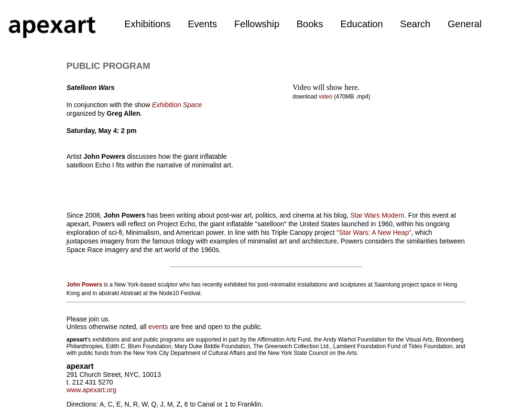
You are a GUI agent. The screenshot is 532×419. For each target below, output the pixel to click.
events (158, 327)
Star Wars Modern (377, 215)
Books (310, 24)
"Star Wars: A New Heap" (374, 232)
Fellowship (257, 24)
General (464, 24)
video (326, 97)
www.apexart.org (91, 390)
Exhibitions (147, 24)
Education (362, 24)
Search (415, 24)
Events (202, 24)
